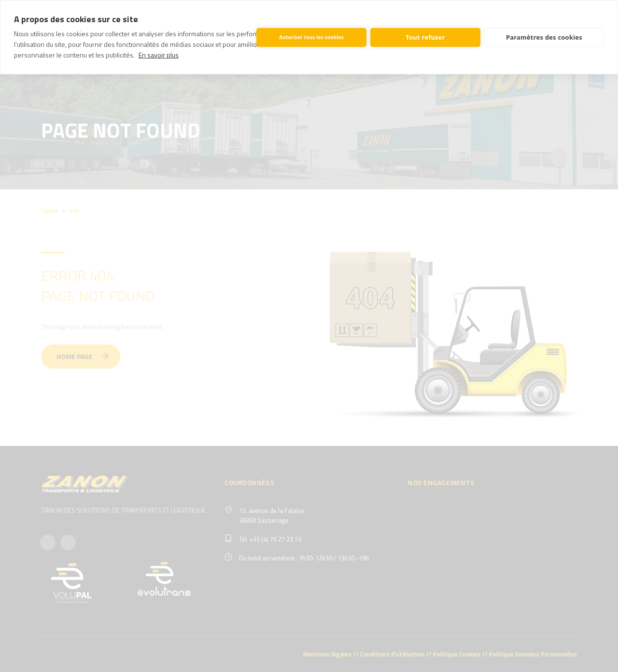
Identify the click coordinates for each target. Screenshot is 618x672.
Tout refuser (425, 37)
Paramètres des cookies (544, 37)
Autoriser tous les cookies (311, 37)
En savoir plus (159, 55)
